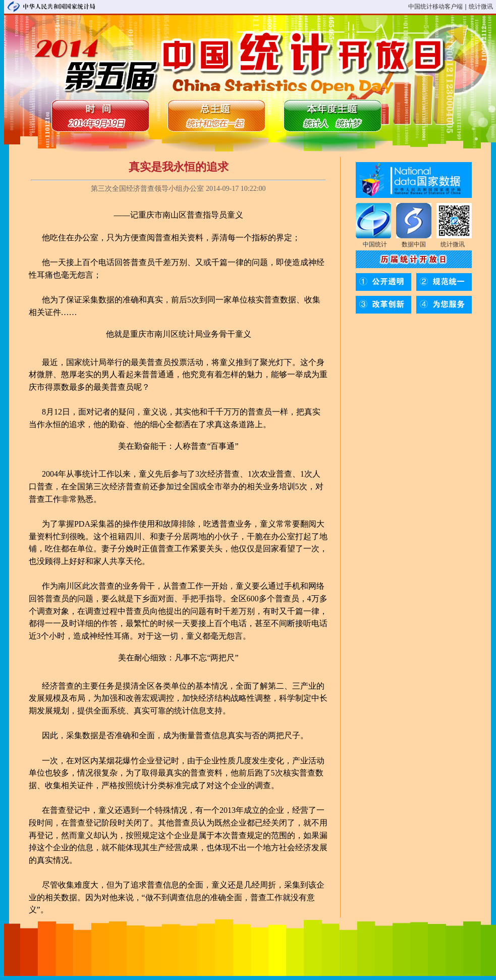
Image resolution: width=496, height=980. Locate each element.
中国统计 (375, 244)
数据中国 (414, 244)
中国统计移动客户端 (435, 7)
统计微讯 (481, 7)
